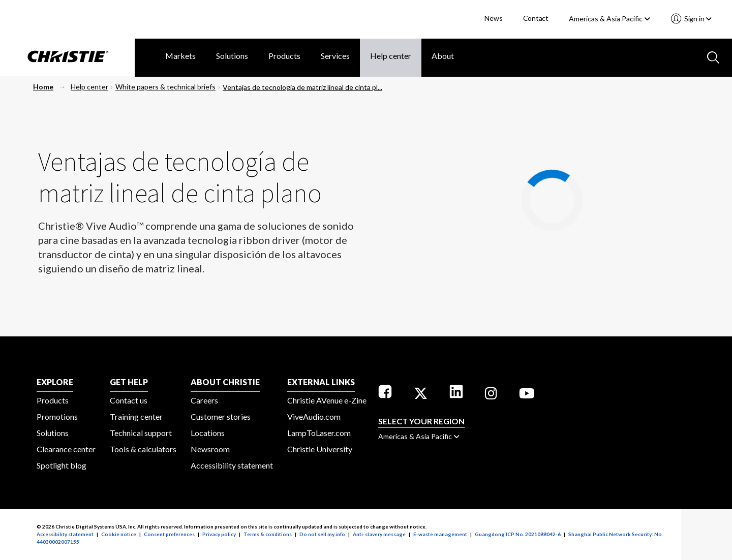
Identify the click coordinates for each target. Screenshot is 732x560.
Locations (208, 433)
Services (335, 56)
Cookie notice (119, 534)
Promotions (57, 416)
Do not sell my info (322, 534)
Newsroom (210, 449)
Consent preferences (169, 534)
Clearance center (66, 449)
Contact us (129, 400)
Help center (391, 56)
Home (43, 87)
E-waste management (440, 534)
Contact (536, 18)
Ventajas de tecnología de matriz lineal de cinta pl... (302, 87)
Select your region (421, 421)
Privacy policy (219, 534)
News (493, 18)
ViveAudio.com (314, 416)
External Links (321, 382)
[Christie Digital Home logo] (67, 57)
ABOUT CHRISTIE (225, 382)
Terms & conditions (268, 534)
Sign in (697, 19)
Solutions (232, 56)
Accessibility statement (232, 465)
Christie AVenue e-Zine (327, 400)
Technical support (141, 433)
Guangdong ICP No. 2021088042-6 (518, 534)
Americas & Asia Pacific (609, 19)
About (443, 56)
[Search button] (712, 56)
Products (284, 56)
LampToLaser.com (319, 433)
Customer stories (221, 416)
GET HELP (129, 382)
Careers (204, 400)
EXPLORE (55, 382)
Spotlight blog (62, 465)
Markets (180, 56)
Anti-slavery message (379, 534)
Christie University (320, 449)
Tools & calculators (143, 449)
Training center (136, 416)
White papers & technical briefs (165, 87)
